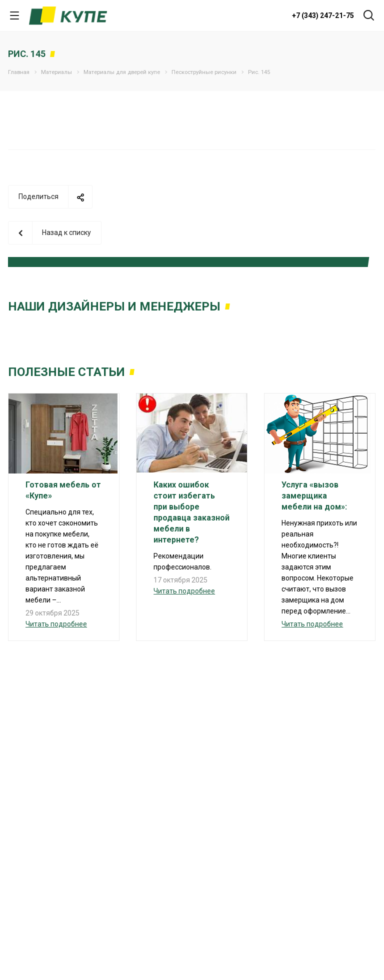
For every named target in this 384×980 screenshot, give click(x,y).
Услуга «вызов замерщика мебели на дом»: (314, 496)
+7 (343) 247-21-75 (323, 15)
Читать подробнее (56, 624)
